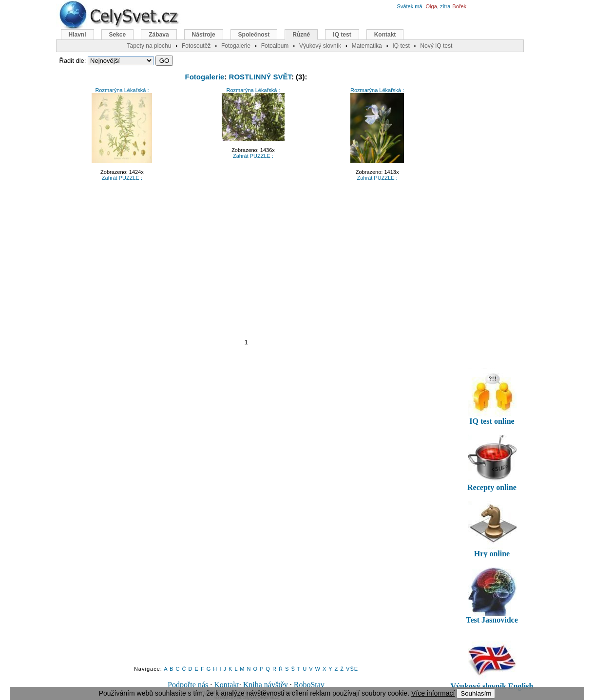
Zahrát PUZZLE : (122, 178)
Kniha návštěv (266, 685)
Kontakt (227, 685)
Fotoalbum (275, 46)
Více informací (433, 693)
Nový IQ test (436, 46)
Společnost (254, 35)
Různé (301, 35)
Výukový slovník (320, 46)
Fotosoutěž (196, 46)
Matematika (367, 46)
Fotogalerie (205, 77)
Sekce (118, 35)
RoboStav (309, 685)
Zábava (159, 35)
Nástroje (204, 35)
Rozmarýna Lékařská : (122, 90)
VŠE (352, 669)
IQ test (342, 35)
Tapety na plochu (149, 46)
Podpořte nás (188, 685)
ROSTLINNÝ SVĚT (260, 77)
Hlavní (77, 35)
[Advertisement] (246, 259)
